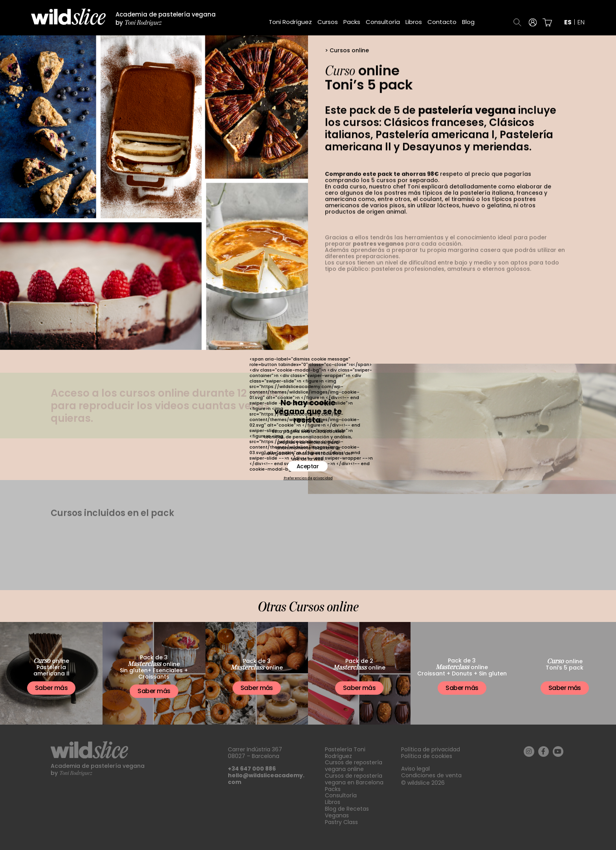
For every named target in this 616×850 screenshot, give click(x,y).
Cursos (328, 22)
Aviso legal (415, 769)
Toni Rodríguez (290, 22)
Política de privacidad (431, 749)
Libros (414, 22)
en (581, 22)
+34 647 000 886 (252, 769)
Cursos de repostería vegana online (354, 766)
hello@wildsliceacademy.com (266, 779)
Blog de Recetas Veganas (347, 812)
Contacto (442, 22)
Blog (468, 22)
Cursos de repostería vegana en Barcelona (354, 779)
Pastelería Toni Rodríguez (345, 753)
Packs (352, 22)
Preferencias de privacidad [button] (308, 478)
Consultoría (383, 22)
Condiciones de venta (431, 775)
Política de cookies (427, 756)
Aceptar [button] (308, 466)
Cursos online (349, 50)
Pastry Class (341, 822)
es (568, 22)
